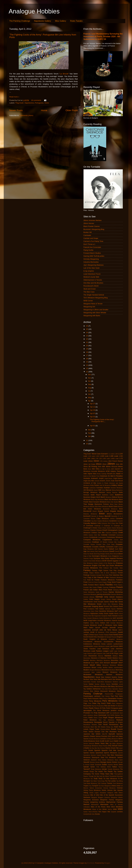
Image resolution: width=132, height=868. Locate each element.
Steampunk (96, 757)
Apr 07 (93, 413)
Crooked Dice (101, 544)
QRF (108, 713)
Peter (90, 703)
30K (121, 464)
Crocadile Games (89, 544)
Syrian (93, 767)
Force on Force (93, 582)
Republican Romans (90, 725)
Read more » (14, 97)
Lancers (109, 644)
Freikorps (112, 587)
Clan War (101, 533)
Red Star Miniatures (106, 720)
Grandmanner (88, 602)
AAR (112, 469)
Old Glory (111, 686)
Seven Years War (102, 743)
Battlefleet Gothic (108, 495)
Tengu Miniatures (96, 769)
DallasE (111, 549)
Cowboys (96, 542)
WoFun (110, 809)
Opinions (86, 691)
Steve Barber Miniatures (106, 760)
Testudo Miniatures (114, 769)
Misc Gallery (61, 21)
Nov (90, 378)
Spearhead (99, 753)
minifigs (100, 667)
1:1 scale (111, 454)
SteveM (86, 762)
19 (87, 349)
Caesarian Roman (89, 519)
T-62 (98, 767)
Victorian (120, 788)
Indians (103, 623)
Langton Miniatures (99, 646)
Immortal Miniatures (104, 620)
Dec (90, 375)
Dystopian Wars (99, 558)
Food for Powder (93, 580)
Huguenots (97, 616)
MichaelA (107, 663)
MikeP (121, 663)
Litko (104, 653)
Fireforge (87, 575)
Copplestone (107, 540)
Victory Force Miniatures (92, 790)
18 (87, 352)
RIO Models (102, 727)
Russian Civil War (101, 732)
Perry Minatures (95, 701)
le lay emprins (89, 271)
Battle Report (96, 495)
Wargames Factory (107, 800)
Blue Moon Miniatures (102, 506)
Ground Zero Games (111, 606)
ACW (108, 471)
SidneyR (115, 746)
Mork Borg (119, 670)
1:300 (121, 456)
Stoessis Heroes (95, 762)
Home (44, 110)
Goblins (86, 599)
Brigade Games (103, 511)
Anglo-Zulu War (89, 481)
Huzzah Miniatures (93, 618)
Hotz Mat (91, 616)
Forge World (111, 582)
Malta (121, 656)
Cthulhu (102, 547)
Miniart (94, 667)
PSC (92, 713)
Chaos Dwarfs (107, 528)
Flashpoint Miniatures (116, 577)
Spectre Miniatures (111, 753)
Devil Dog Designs (99, 554)
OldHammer (97, 689)
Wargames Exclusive (91, 800)
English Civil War (99, 565)
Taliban (114, 767)
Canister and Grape (91, 238)
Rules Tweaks (76, 21)
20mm (99, 464)
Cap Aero (94, 521)
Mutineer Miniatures (115, 675)
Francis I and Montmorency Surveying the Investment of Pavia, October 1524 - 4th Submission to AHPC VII (103, 36)
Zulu (93, 814)
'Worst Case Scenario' (100, 454)
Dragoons (116, 556)
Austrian (107, 488)
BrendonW (88, 511)
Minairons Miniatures (109, 665)
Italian (115, 625)
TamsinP (87, 769)
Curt (116, 547)
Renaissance (88, 722)
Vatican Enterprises (96, 788)
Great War (114, 602)
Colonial (104, 535)
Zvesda (97, 814)
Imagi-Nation (92, 620)
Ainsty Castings (102, 474)
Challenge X (98, 526)
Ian (111, 618)
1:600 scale (106, 458)
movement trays (89, 672)
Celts (99, 523)
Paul (112, 696)
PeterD (103, 703)
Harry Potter (95, 611)
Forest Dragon (102, 582)
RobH (116, 727)
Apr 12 (93, 407)
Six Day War (93, 748)
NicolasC (87, 679)
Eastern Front (88, 561)
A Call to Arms (105, 469)
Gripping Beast (97, 606)
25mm (105, 464)
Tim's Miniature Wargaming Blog (96, 298)
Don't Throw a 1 (89, 244)
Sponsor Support (96, 755)
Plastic (91, 708)
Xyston (86, 812)
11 (87, 440)
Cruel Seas (111, 544)
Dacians (101, 549)
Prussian (87, 713)
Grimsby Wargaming (91, 259)
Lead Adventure (103, 649)
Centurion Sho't (106, 523)
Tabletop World (106, 767)
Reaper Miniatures (116, 718)
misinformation (118, 667)
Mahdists (108, 656)
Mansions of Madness (99, 658)
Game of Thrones (102, 592)
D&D (96, 549)
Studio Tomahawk (96, 765)
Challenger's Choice (90, 528)
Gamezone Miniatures (90, 594)
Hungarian (104, 616)
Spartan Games (89, 753)
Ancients (87, 478)
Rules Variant (88, 732)
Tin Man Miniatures (110, 779)
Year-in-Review (93, 812)
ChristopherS (113, 530)
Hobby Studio (104, 614)
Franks (95, 587)
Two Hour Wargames (105, 786)
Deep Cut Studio (88, 554)
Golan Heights (94, 599)
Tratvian (110, 783)
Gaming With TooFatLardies (94, 256)
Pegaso (106, 699)
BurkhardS (87, 516)
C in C (120, 516)
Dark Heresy (91, 551)
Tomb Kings (101, 781)
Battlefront (119, 495)
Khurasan (101, 637)
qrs (111, 713)
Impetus (86, 623)
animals (97, 481)
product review (117, 710)
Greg (121, 604)
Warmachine (95, 804)
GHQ (106, 597)
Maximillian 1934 (117, 660)
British (102, 514)
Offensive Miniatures (100, 686)
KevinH (86, 637)
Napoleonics (29, 103)
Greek (99, 604)
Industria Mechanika (91, 262)
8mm (90, 469)
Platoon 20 (98, 708)
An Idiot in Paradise (115, 476)
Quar (121, 713)
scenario (103, 739)
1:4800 (93, 458)
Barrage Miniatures (90, 492)
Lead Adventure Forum (92, 274)
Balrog (114, 490)
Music (121, 672)
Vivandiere (103, 793)
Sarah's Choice (89, 736)
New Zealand (106, 677)
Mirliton (111, 667)
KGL (95, 637)
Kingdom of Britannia (98, 639)
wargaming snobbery (98, 802)
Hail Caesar (100, 609)
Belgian (93, 497)
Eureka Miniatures (91, 568)
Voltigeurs (110, 793)
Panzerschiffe (109, 694)
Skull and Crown (90, 289)
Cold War (97, 535)
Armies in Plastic (103, 483)
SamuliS (112, 734)
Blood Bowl (114, 504)
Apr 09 (93, 410)
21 (87, 342)
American (104, 476)
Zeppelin (114, 812)
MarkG (121, 658)
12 (87, 372)
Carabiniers (113, 521)
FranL (100, 587)
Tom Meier (94, 781)
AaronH (117, 469)
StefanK (120, 757)
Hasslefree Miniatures (107, 611)
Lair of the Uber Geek (92, 268)
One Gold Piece (107, 689)
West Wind (111, 807)
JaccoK (98, 628)
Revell (105, 725)
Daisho (106, 549)
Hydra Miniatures (104, 618)
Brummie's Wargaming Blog (94, 229)
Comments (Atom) (26, 115)
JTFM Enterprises (111, 632)
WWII (120, 809)
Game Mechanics (89, 592)
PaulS (90, 699)
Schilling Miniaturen (112, 739)
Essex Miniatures (116, 565)
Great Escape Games (101, 602)
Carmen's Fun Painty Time (93, 241)
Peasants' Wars (98, 699)
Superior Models (113, 765)
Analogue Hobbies (34, 11)
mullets (99, 672)
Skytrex (108, 748)
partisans (97, 696)
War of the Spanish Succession (111, 795)
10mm (90, 461)
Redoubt (119, 720)
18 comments (36, 100)
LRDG (85, 656)
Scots (97, 741)
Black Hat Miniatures (111, 500)
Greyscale (87, 606)
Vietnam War (112, 790)
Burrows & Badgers (98, 516)
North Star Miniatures (115, 679)
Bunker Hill (88, 232)
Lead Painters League (100, 651)
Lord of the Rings (112, 653)
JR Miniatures (100, 632)
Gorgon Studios (106, 599)
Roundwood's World (91, 286)
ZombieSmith (88, 814)
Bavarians (87, 497)
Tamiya (121, 767)
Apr (90, 401)
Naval (98, 677)
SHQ (110, 746)
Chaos (100, 528)
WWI (115, 809)
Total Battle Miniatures (90, 783)
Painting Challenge (93, 694)
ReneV (105, 722)
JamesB (112, 628)
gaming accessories (104, 594)
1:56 (100, 458)
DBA (121, 551)
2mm (118, 464)
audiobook (93, 488)
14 (87, 365)
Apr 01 (93, 426)
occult (121, 684)
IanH (114, 618)
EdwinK (110, 561)
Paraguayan (119, 694)
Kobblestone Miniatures (92, 644)
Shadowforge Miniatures (91, 746)
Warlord (86, 804)
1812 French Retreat (116, 461)
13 (87, 368)
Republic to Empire (116, 722)
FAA (101, 568)
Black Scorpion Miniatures (98, 502)
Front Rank (108, 590)
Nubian (91, 684)
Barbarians (119, 490)
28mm (111, 464)
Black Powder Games (92, 226)
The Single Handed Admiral (94, 295)
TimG (100, 779)
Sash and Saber (117, 736)
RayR (105, 718)
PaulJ (85, 699)
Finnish (120, 573)
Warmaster (104, 804)
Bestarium (109, 497)
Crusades (95, 547)
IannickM (120, 618)
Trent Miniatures (118, 783)
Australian (100, 488)
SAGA (98, 734)
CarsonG (120, 521)
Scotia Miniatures (89, 741)
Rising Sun (110, 727)
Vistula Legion (94, 793)
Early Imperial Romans (114, 558)
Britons (109, 514)
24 (87, 332)
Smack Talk (115, 748)
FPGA (115, 585)
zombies (120, 812)
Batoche (115, 492)
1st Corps (92, 464)
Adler (85, 474)
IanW (86, 620)
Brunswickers (118, 514)
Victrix (47, 103)
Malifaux (115, 656)
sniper (121, 748)
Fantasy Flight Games (100, 571)
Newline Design (117, 677)
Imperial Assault (117, 620)
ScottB (102, 741)
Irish (108, 623)
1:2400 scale (104, 456)
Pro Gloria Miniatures (101, 710)
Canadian (87, 521)
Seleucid (91, 743)
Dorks (110, 556)
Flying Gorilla (88, 250)
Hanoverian (87, 611)
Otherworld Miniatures (108, 691)
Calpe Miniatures (103, 519)
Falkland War (108, 568)
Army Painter (95, 485)
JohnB (92, 632)
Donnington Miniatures (100, 556)
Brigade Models (117, 511)
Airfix (114, 474)
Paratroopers (88, 696)
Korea (103, 644)
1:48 (88, 458)
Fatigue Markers (94, 573)
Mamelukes (87, 658)
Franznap (106, 587)
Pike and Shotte (110, 706)
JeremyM (95, 630)
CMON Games (88, 535)
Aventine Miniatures (117, 488)
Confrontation (102, 537)
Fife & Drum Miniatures (109, 573)
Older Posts (72, 110)
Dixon (121, 554)
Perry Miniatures (110, 701)
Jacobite (105, 628)
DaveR (117, 551)
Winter (105, 809)
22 (87, 339)
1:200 (97, 456)
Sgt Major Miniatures (116, 743)
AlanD (118, 474)
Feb (90, 433)
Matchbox (93, 660)
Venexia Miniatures (110, 788)
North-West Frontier (90, 682)
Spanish (97, 750)
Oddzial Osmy (88, 686)
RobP (121, 727)
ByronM (108, 516)
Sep (90, 384)
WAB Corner (88, 301)
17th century (104, 461)
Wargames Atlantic (117, 797)
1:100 (116, 454)
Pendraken (112, 698)
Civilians (94, 533)
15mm (96, 461)
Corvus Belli (118, 540)
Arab (113, 481)
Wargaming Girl (89, 307)
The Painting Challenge (20, 21)
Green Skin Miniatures (110, 604)
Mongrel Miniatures (95, 670)
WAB (116, 793)
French (120, 587)
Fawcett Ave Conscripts (92, 247)
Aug (90, 388)
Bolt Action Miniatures (92, 509)
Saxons (86, 739)
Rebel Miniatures (90, 720)
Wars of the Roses (98, 807)
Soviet (91, 750)
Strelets (114, 762)
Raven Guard (98, 718)
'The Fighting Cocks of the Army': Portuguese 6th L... (102, 421)
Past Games (106, 696)
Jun (90, 394)
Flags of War (92, 577)
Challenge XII (118, 526)
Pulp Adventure (100, 713)
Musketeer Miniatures (93, 674)
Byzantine (114, 516)
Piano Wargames (117, 703)
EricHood (91, 863)
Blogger (107, 863)
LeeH (111, 651)
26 (87, 326)
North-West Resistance (104, 682)
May (90, 398)
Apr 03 (93, 417)
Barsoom (102, 492)
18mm (86, 464)
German (99, 597)
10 (87, 444)
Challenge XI (108, 526)
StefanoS (87, 760)
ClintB (121, 533)
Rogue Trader (94, 729)
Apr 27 (93, 404)
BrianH (95, 511)
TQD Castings (102, 783)
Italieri (91, 628)
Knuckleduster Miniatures (113, 642)
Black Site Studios (113, 502)
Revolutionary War (116, 725)
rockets (86, 729)
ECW (104, 561)
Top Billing (120, 781)
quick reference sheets (91, 715)
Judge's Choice (89, 635)
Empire (96, 563)
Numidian (115, 684)
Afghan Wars (92, 474)
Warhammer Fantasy (115, 802)
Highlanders (94, 614)
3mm (100, 467)
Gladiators (119, 597)
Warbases (87, 797)
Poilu (104, 708)
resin (100, 725)
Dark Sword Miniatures (102, 551)
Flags (85, 577)
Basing (109, 492)
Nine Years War (95, 679)
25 (87, 329)
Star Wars (111, 755)
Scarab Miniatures (94, 739)
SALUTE (105, 734)
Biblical (115, 497)
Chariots (93, 530)
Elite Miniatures (88, 563)
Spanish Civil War (109, 750)
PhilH (109, 703)
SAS (109, 736)
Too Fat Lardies (111, 781)
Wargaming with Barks (92, 316)
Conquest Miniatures (92, 540)
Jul (89, 391)
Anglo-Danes (108, 478)
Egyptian (116, 561)
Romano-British (105, 729)
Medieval (87, 663)
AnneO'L (103, 481)
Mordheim (112, 670)
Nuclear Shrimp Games (103, 684)
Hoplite (111, 614)
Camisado (87, 235)
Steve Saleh (119, 760)
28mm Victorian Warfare (93, 220)
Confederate (93, 537)
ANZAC (108, 481)
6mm (85, 469)
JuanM (120, 632)
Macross (101, 656)
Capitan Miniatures (103, 521)
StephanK (94, 760)
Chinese (99, 530)
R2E (108, 715)
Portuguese (39, 103)
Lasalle (107, 646)
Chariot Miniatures (117, 528)
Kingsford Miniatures (116, 639)
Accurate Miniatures (98, 471)
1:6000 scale (115, 458)
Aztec (104, 490)
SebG (116, 741)
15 (87, 362)
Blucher (92, 506)
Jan (90, 436)
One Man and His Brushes (93, 283)
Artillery (114, 485)
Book (121, 509)
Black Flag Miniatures (98, 500)
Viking (86, 793)
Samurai (120, 734)
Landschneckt (118, 644)
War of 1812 (95, 795)
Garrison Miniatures (117, 594)
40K (104, 467)
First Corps (105, 575)
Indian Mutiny (95, 623)
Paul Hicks (119, 696)
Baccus (108, 490)
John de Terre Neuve (108, 630)
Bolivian (120, 506)
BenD (98, 497)
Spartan (120, 750)
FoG (85, 580)
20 (87, 346)
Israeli (100, 625)
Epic (107, 566)
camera (112, 519)
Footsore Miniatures (108, 580)
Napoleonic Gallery (43, 21)
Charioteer (87, 530)
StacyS (104, 755)
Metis (93, 663)
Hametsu (120, 609)
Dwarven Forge (88, 558)
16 (87, 359)
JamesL (120, 628)
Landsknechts (88, 646)
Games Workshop (116, 592)
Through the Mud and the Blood (99, 776)
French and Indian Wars (93, 590)
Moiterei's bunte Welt (91, 277)
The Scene (95, 774)
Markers (115, 658)
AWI (100, 490)
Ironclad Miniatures (117, 623)
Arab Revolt (119, 481)
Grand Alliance (117, 599)
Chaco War (115, 523)
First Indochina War (116, 575)
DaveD (112, 551)
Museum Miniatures (110, 672)
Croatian (120, 542)
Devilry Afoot (109, 554)
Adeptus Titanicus (117, 471)
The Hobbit (99, 772)
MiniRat (105, 667)
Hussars (115, 616)
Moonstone (105, 670)
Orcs (91, 691)
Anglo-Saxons (118, 478)
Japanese (87, 630)
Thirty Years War (107, 774)
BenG (103, 497)
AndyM (101, 478)
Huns (110, 616)
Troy (90, 786)
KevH (121, 635)
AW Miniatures (88, 490)
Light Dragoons (98, 653)
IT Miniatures (108, 625)
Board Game (113, 506)
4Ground (114, 467)
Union (118, 786)
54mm (120, 467)
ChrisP (105, 530)
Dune (121, 556)
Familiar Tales (118, 568)
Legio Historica (88, 653)
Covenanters (87, 542)
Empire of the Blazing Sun (107, 563)
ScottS (107, 741)
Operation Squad (118, 689)
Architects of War (90, 483)
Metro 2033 (99, 663)
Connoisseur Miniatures (115, 537)
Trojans (86, 786)
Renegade (98, 722)
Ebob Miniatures (97, 561)
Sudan (105, 765)
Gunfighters (91, 609)
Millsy (99, 665)
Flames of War (103, 577)
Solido (85, 750)
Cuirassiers (110, 547)
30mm (86, 467)
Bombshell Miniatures (110, 509)
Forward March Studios (92, 253)
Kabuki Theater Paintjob (101, 635)
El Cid (121, 561)
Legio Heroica (118, 651)
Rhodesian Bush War (90, 727)
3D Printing (93, 467)
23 (87, 336)
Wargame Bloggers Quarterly (101, 797)
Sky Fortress (101, 748)
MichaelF (114, 663)
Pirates (86, 708)
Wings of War (97, 809)
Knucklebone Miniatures (93, 642)
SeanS (112, 741)
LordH (121, 653)
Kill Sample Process (110, 637)
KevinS (91, 637)
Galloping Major (118, 590)
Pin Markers (119, 706)
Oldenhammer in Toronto (93, 280)
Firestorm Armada (96, 575)
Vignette (120, 790)
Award (96, 490)
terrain (104, 769)
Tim (92, 779)
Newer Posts (16, 110)
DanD (117, 549)
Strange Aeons (106, 762)
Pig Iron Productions (98, 706)
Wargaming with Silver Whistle (95, 313)
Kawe (111, 635)
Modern (86, 670)
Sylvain (86, 767)
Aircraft (109, 474)
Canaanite (119, 519)
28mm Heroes (89, 223)
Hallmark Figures (110, 609)
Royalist (120, 729)
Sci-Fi (121, 739)
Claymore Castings (111, 533)
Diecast (116, 554)
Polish (108, 708)
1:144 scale (91, 456)
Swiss (121, 765)
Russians (113, 732)
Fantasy (87, 570)
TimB (96, 779)
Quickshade (102, 715)
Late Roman (114, 646)
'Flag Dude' (20, 103)
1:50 (97, 458)
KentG (116, 635)
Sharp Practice (103, 746)
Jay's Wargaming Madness (94, 265)
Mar (90, 430)
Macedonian (93, 656)
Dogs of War (88, 556)
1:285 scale (114, 456)
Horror (116, 614)
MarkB (110, 658)
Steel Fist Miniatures (108, 757)
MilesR (92, 665)
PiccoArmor (87, 706)
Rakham (117, 715)
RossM (114, 729)
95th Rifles (96, 469)
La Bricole (64, 74)
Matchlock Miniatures (103, 660)
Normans (104, 679)
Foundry (109, 585)
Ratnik (90, 718)
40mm (108, 467)
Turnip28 (95, 786)
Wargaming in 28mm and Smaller (96, 310)
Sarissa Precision (102, 736)
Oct (90, 381)
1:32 (85, 458)
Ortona (97, 691)
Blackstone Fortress (102, 504)
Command (112, 535)
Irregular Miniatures (90, 625)
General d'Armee (89, 597)
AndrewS (94, 478)
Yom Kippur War (104, 812)
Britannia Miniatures (90, 514)
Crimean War (112, 542)
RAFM (112, 715)
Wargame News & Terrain (93, 304)
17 (87, 355)
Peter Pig (96, 703)
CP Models (104, 542)
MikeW (86, 665)
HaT (116, 611)
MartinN (86, 660)
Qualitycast (116, 713)
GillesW (112, 597)
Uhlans (114, 786)
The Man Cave (89, 292)
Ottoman (120, 691)
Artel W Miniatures (105, 485)
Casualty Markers (90, 523)
